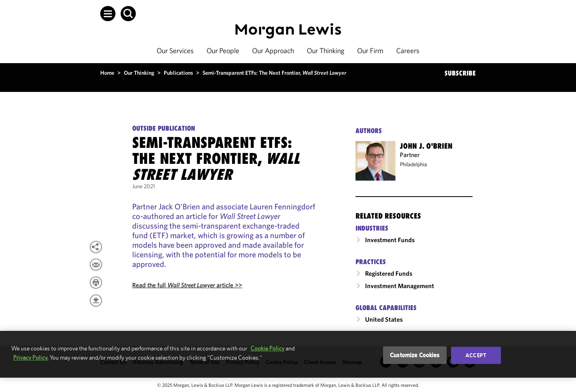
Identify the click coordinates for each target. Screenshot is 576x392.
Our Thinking (326, 51)
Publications (178, 73)
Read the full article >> (187, 285)
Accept (476, 355)
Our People (223, 51)
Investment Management (400, 286)
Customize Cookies (415, 355)
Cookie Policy (267, 348)
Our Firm (370, 51)
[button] (108, 14)
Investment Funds (390, 240)
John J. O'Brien (426, 146)
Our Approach (273, 51)
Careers (408, 51)
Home (107, 73)
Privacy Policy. (31, 357)
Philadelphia (413, 164)
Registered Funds (389, 273)
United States (384, 319)
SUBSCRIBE (460, 73)
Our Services (175, 51)
